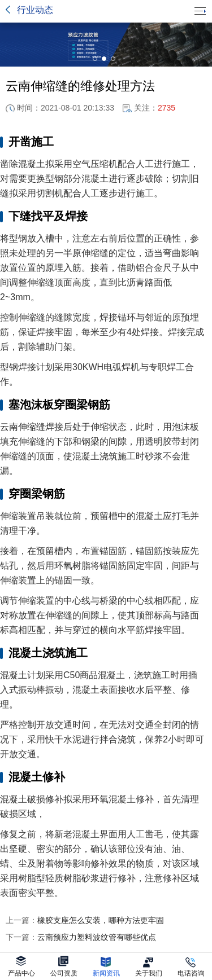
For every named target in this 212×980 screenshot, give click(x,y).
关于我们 (149, 966)
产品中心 (21, 966)
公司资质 (64, 966)
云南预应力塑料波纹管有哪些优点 (81, 937)
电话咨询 (191, 966)
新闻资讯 (106, 966)
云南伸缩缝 (23, 427)
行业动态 (35, 10)
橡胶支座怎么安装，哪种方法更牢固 (85, 920)
